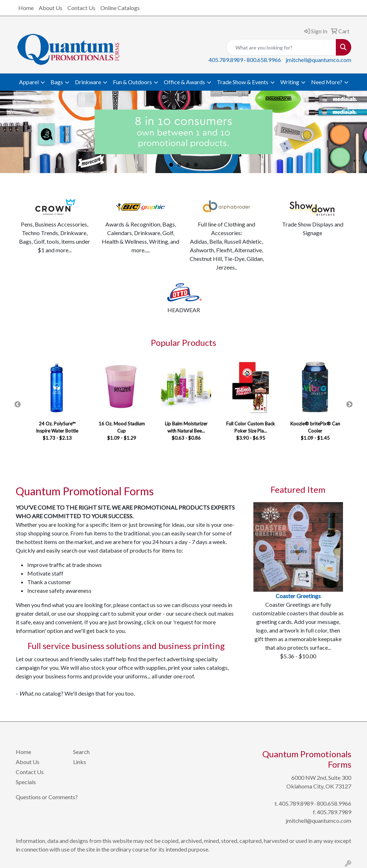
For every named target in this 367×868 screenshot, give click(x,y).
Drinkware (88, 82)
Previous (18, 405)
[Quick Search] (281, 47)
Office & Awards (184, 82)
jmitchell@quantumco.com (318, 60)
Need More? (327, 82)
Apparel (29, 82)
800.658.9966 (264, 60)
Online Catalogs (120, 8)
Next (349, 405)
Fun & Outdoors (132, 82)
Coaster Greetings (298, 596)
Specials (26, 782)
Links (80, 762)
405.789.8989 (226, 60)
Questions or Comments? (47, 797)
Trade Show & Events (243, 82)
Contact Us (81, 8)
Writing (290, 82)
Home (26, 8)
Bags (57, 82)
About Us (51, 8)
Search (81, 752)
